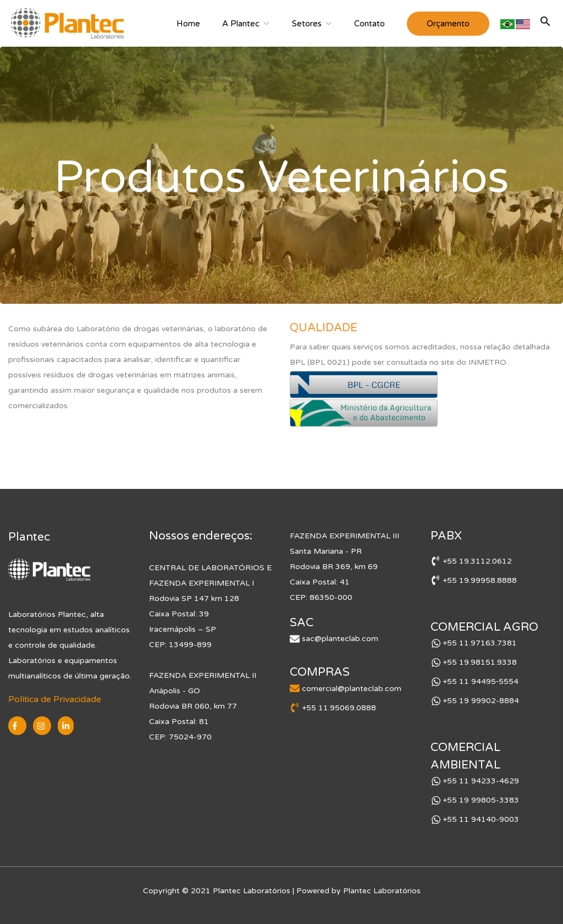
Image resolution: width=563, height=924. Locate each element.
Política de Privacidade (55, 699)
